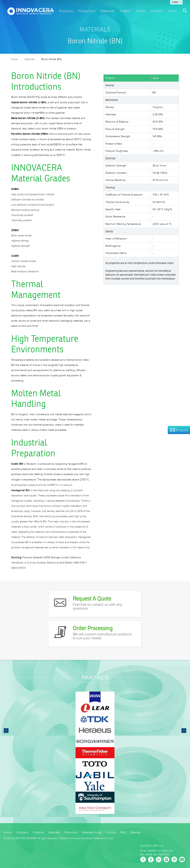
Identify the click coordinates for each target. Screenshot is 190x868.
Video (141, 11)
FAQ (123, 833)
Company (22, 833)
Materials (108, 11)
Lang (175, 2)
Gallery (125, 11)
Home (15, 59)
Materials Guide (92, 833)
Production (87, 11)
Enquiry (179, 430)
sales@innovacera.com (160, 851)
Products (66, 11)
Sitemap (135, 833)
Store (172, 11)
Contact (157, 11)
